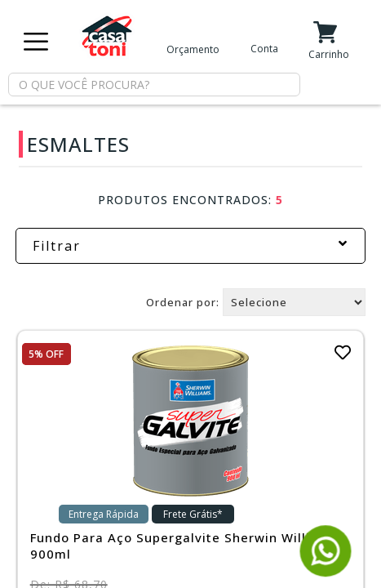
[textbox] (154, 85)
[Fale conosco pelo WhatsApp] (326, 570)
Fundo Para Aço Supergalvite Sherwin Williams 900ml (184, 546)
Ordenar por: (183, 302)
